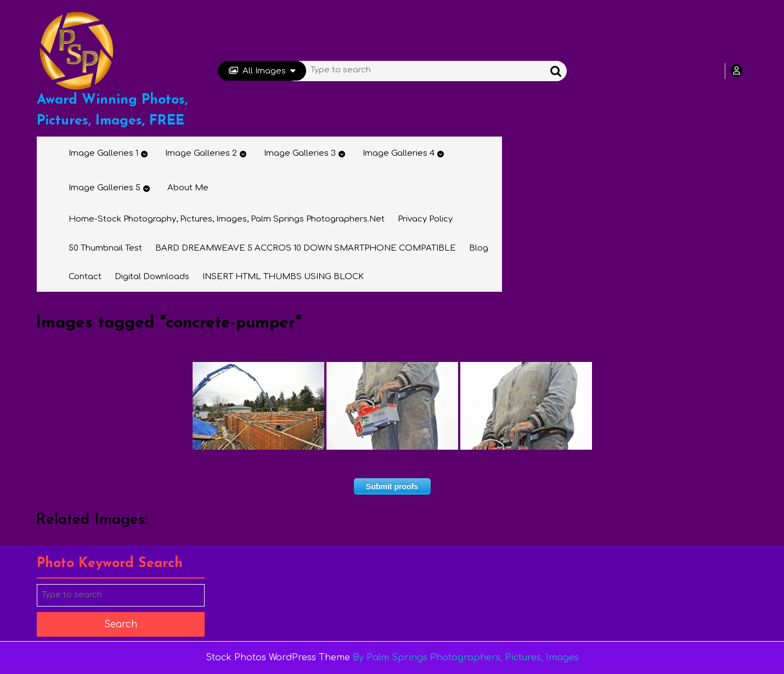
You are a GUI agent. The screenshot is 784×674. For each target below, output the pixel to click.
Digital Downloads (152, 277)
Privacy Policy (425, 219)
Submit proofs (392, 486)
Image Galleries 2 (201, 153)
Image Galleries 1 (103, 153)
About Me (188, 188)
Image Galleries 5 (105, 188)
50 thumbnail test (105, 248)
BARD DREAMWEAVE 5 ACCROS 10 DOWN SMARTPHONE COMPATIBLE (306, 248)
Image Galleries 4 (399, 153)
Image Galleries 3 (300, 153)
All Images (262, 71)
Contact (85, 277)
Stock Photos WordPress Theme (278, 658)
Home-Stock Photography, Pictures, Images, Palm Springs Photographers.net (227, 219)
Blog (479, 248)
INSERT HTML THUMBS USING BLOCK (283, 277)
